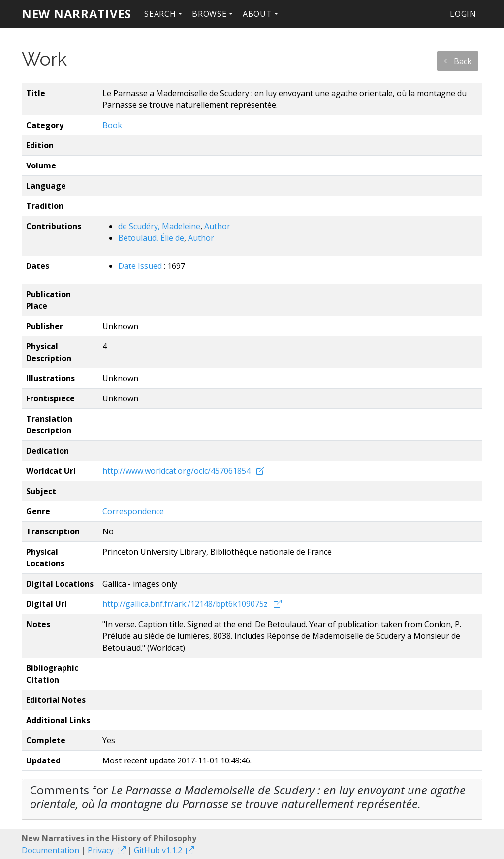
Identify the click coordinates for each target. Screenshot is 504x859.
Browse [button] (209, 14)
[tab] (252, 799)
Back (458, 61)
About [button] (257, 14)
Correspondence (133, 511)
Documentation (50, 850)
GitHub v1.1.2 (158, 850)
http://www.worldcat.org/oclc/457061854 (177, 471)
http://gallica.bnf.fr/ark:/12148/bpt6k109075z (186, 604)
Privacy (101, 850)
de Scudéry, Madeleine (159, 226)
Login (463, 14)
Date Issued (141, 266)
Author (217, 226)
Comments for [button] (248, 797)
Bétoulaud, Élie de (151, 238)
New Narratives (77, 14)
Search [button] (160, 14)
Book (112, 125)
